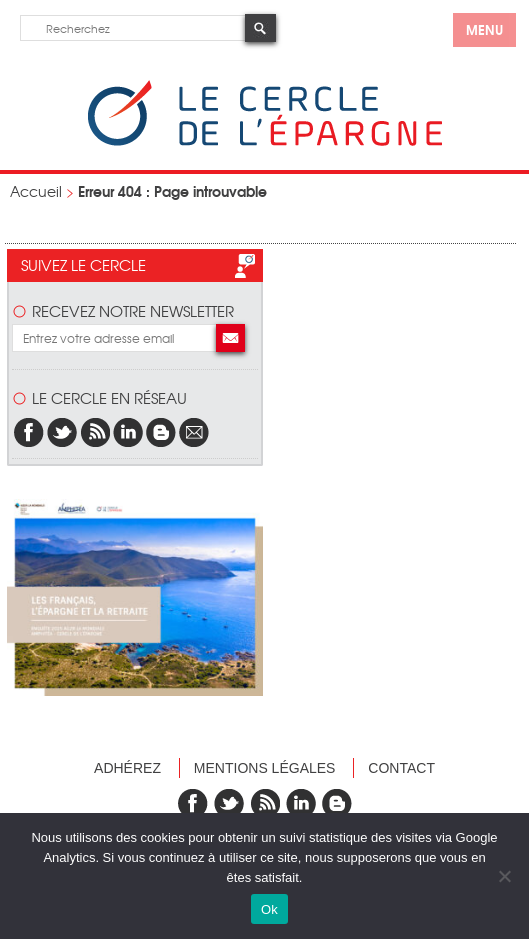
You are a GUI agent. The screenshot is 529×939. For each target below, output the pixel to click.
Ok (269, 909)
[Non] (504, 876)
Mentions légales (265, 768)
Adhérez (127, 768)
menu (484, 29)
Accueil (36, 191)
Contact (401, 768)
